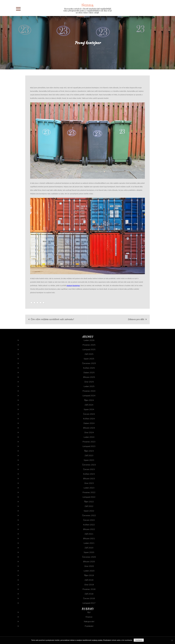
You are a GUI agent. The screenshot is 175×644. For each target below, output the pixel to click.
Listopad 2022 (89, 497)
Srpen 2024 (89, 409)
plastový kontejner (73, 285)
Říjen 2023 (89, 451)
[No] (172, 640)
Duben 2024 (89, 423)
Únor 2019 (89, 585)
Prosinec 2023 (89, 442)
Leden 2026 (89, 340)
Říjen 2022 (89, 502)
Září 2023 (89, 455)
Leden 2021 (89, 543)
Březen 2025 (89, 377)
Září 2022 (89, 506)
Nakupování (89, 621)
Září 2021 (89, 534)
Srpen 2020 (89, 552)
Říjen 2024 (89, 400)
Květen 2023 (89, 474)
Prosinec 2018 (89, 589)
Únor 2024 (89, 432)
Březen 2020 (89, 561)
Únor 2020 (89, 566)
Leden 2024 (89, 437)
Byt (89, 612)
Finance (89, 617)
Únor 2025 (89, 382)
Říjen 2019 (89, 575)
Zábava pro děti (136, 319)
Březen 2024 (89, 428)
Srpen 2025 (89, 359)
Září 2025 (89, 354)
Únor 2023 (89, 483)
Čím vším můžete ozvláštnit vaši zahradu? (52, 319)
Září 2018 (89, 594)
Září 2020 (89, 548)
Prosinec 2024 (89, 391)
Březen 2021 (89, 538)
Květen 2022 (89, 525)
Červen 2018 (89, 598)
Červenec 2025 (89, 363)
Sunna (87, 5)
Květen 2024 (89, 419)
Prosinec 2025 (89, 345)
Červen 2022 (89, 520)
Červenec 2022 (89, 515)
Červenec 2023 (89, 465)
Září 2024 (89, 405)
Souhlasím (139, 640)
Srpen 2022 (89, 511)
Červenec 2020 (89, 557)
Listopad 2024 (89, 396)
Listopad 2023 (89, 446)
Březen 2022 (89, 529)
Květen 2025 (89, 368)
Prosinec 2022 (89, 492)
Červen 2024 (89, 414)
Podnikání (89, 626)
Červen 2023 (89, 469)
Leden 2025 (89, 386)
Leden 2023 (89, 488)
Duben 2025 (89, 372)
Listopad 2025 (89, 349)
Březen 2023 (89, 479)
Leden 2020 (89, 571)
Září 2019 (89, 580)
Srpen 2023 (89, 460)
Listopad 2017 (89, 603)
